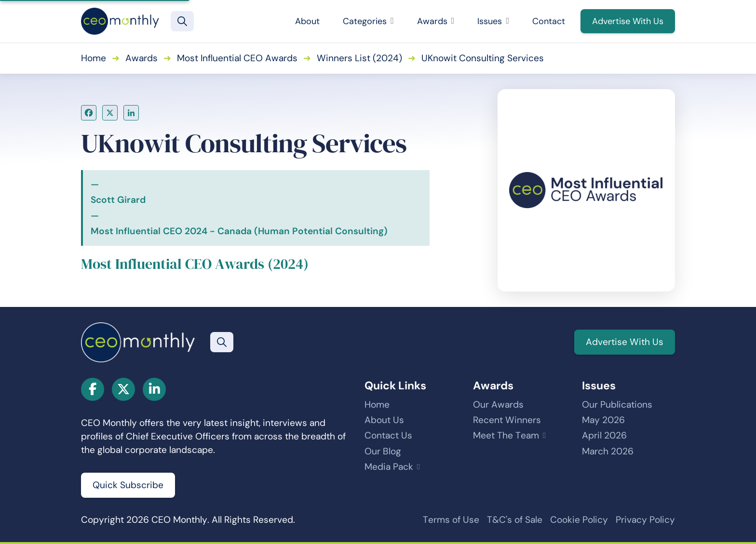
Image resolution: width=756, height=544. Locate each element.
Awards (436, 21)
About (307, 21)
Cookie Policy (579, 520)
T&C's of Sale (515, 520)
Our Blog (383, 451)
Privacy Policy (645, 520)
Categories (368, 21)
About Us (384, 420)
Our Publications (617, 405)
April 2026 (604, 435)
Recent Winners (507, 420)
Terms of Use (451, 520)
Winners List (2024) (359, 58)
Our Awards (498, 405)
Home (94, 58)
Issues (493, 21)
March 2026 (608, 451)
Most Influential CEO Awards (237, 58)
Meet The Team (506, 435)
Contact (549, 21)
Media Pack (389, 467)
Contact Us (388, 435)
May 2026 (603, 420)
